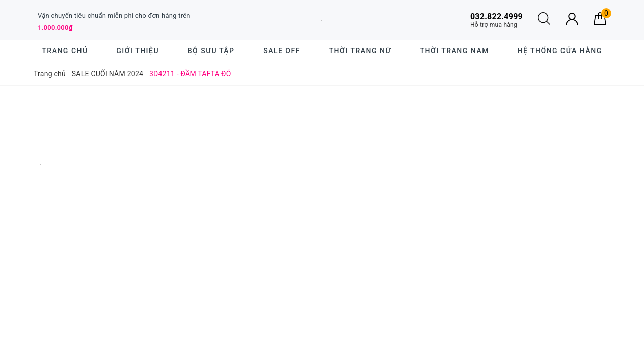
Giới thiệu (138, 51)
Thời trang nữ (360, 51)
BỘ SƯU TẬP (211, 51)
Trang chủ (65, 51)
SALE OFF (282, 51)
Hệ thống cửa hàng (560, 51)
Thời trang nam (454, 51)
